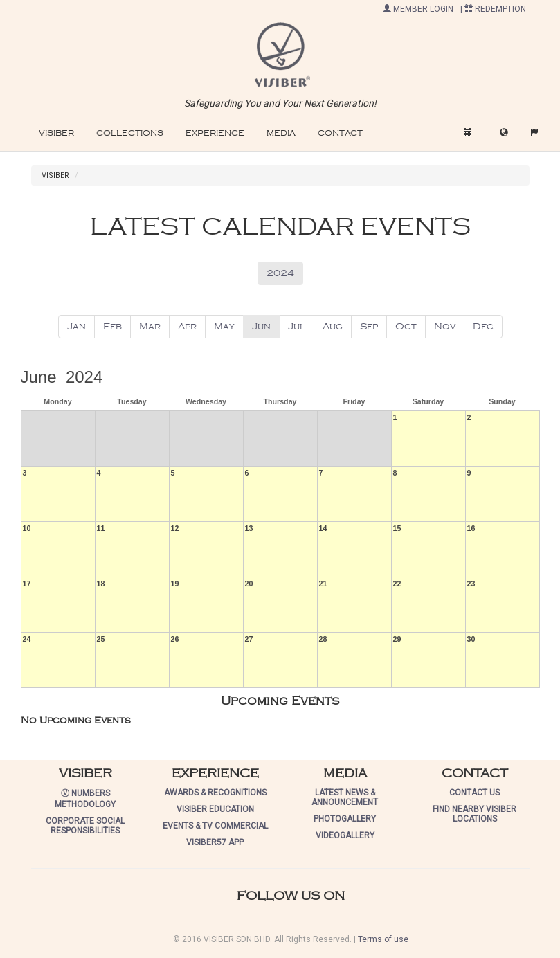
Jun (261, 326)
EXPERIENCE (215, 133)
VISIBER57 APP (215, 842)
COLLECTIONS (130, 133)
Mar (150, 326)
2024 (280, 273)
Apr (187, 326)
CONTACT (340, 133)
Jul (297, 326)
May (224, 326)
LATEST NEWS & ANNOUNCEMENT (345, 797)
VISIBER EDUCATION (215, 809)
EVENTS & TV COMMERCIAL (215, 826)
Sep (369, 326)
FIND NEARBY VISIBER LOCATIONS (475, 814)
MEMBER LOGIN (418, 9)
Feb (112, 326)
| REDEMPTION (493, 9)
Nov (445, 326)
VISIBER (56, 133)
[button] (280, 54)
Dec (483, 326)
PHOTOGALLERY (345, 819)
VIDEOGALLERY (345, 835)
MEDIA (281, 133)
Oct (406, 326)
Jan (76, 326)
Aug (333, 326)
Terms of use (383, 939)
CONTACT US (475, 793)
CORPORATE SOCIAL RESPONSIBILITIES (85, 826)
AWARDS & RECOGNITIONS (215, 793)
